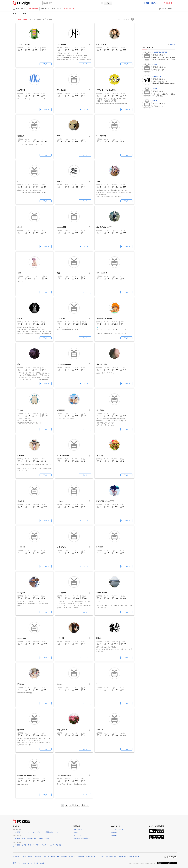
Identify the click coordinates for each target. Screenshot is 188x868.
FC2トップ (17, 857)
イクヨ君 (60, 638)
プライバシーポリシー (51, 857)
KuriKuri (21, 456)
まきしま (21, 501)
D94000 (155, 64)
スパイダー (61, 593)
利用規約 (114, 833)
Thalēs (60, 136)
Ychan (20, 410)
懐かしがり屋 (62, 730)
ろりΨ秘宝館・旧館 (104, 319)
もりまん (16, 13)
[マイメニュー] (166, 9)
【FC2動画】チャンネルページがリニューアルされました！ (33, 839)
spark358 (100, 410)
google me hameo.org (26, 775)
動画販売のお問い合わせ (82, 838)
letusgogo (22, 638)
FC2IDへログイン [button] (152, 3)
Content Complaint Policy (108, 857)
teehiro (155, 88)
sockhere (21, 547)
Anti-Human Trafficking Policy (129, 857)
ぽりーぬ (21, 730)
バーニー (100, 730)
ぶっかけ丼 (61, 44)
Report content (91, 857)
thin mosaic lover (64, 775)
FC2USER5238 (63, 456)
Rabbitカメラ (157, 76)
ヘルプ (76, 833)
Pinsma (21, 684)
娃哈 (59, 273)
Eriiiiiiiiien (61, 410)
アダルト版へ (169, 3)
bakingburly (101, 136)
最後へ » (85, 805)
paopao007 (62, 227)
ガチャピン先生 (24, 44)
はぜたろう (61, 319)
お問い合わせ (28, 857)
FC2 (18, 3)
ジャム (60, 181)
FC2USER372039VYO (105, 501)
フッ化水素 (61, 90)
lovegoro (21, 593)
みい (19, 364)
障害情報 (114, 835)
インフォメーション (118, 830)
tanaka (60, 684)
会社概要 (38, 857)
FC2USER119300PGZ (160, 52)
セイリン (21, 319)
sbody (20, 227)
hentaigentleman (64, 364)
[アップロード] (19, 9)
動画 (14, 863)
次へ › (77, 805)
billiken (60, 501)
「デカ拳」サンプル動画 (106, 90)
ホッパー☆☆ (102, 593)
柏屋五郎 (21, 136)
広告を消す (172, 44)
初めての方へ (78, 830)
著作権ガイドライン (68, 857)
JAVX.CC (21, 90)
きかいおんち (102, 364)
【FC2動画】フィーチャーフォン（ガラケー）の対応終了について (36, 832)
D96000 (155, 100)
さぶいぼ (100, 456)
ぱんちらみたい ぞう (104, 227)
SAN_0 (99, 181)
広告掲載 (81, 857)
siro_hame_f (102, 273)
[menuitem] (46, 9)
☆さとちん (61, 547)
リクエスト (77, 835)
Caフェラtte (101, 44)
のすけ (20, 181)
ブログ (42, 863)
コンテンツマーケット (31, 863)
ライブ (20, 863)
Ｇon (19, 273)
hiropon (100, 547)
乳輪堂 (99, 638)
